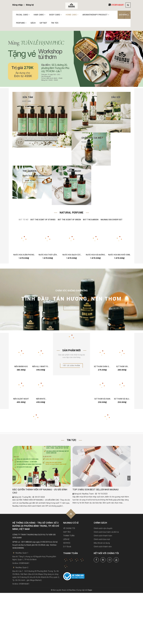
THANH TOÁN (69, 537)
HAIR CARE (40, 15)
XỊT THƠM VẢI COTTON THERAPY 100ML (122, 368)
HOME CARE (72, 15)
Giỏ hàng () (124, 15)
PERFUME (21, 23)
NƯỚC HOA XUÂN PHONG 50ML (24, 256)
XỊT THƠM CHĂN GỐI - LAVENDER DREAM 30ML (102, 368)
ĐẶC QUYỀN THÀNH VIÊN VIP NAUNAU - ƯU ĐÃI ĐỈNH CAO (40, 493)
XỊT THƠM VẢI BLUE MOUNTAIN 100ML (122, 401)
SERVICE (67, 545)
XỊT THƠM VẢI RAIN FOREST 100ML (102, 401)
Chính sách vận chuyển (103, 530)
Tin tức (71, 442)
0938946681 (118, 5)
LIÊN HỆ (66, 541)
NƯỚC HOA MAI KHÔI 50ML (119, 256)
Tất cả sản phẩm (71, 367)
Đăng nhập (18, 5)
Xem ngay (71, 309)
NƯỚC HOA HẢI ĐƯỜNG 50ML (95, 256)
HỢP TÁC (67, 534)
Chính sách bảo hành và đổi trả (106, 534)
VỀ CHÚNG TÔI (69, 530)
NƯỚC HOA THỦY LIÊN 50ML (48, 256)
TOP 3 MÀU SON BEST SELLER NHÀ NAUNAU (96, 491)
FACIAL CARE (23, 15)
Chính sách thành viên (103, 548)
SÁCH (33, 23)
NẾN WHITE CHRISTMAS (41, 401)
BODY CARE (56, 15)
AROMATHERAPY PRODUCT (96, 15)
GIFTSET (43, 23)
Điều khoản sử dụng (102, 545)
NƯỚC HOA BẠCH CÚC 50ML (71, 256)
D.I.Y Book (67, 548)
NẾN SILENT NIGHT (21, 400)
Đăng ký (30, 5)
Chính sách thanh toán (103, 537)
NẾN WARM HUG (21, 368)
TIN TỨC (55, 23)
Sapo (90, 592)
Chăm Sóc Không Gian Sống (72, 292)
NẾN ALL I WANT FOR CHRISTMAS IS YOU (41, 368)
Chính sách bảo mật (102, 541)
